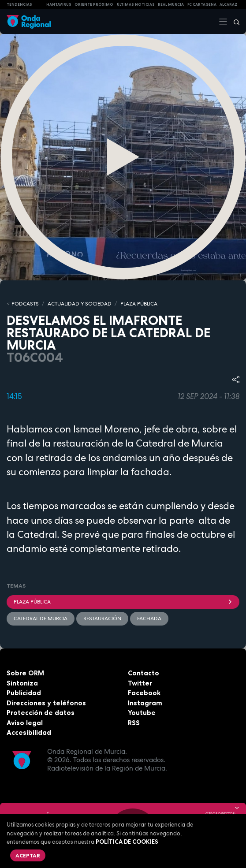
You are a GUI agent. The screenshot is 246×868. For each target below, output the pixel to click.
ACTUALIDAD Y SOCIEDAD (80, 304)
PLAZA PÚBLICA (139, 304)
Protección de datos (41, 713)
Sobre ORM (25, 673)
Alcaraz (229, 4)
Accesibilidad (29, 732)
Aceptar (28, 855)
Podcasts (25, 304)
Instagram (145, 703)
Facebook (144, 693)
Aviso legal (25, 723)
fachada (149, 618)
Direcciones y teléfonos (46, 703)
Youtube (142, 713)
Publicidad (24, 693)
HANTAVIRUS (59, 4)
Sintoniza (22, 683)
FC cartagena (202, 4)
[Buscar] (234, 22)
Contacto (143, 673)
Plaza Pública (123, 602)
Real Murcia (171, 4)
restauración (102, 618)
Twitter (140, 683)
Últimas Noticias (136, 4)
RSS (134, 723)
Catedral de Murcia (41, 618)
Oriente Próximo (94, 4)
